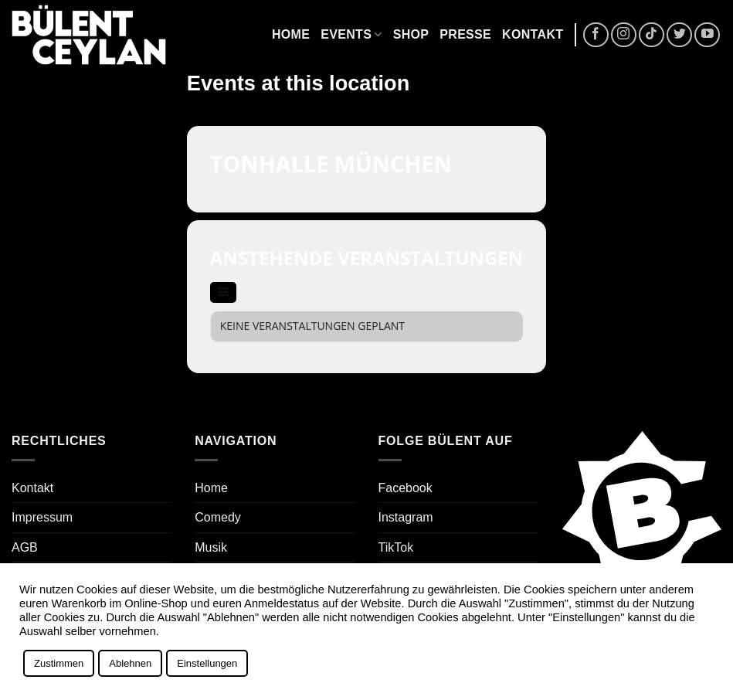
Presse (465, 34)
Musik (211, 547)
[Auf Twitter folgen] (679, 35)
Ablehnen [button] (130, 663)
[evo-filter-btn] (223, 292)
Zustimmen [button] (59, 663)
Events (351, 34)
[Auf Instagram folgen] (624, 35)
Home (291, 34)
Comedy (218, 517)
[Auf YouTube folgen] (707, 35)
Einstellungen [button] (207, 663)
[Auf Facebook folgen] (596, 35)
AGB (25, 547)
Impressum (42, 517)
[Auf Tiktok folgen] (652, 35)
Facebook (406, 488)
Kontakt (533, 34)
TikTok (396, 547)
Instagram (406, 517)
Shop (411, 34)
